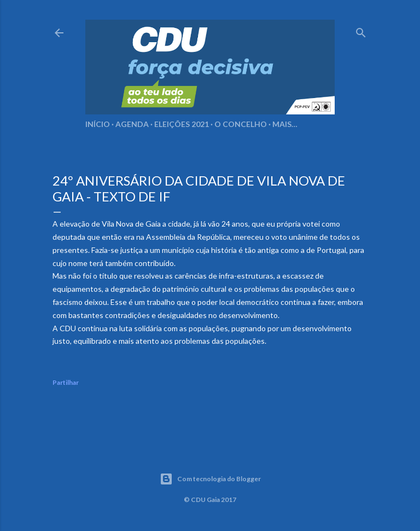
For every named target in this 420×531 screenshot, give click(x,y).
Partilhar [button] (66, 382)
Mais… (285, 124)
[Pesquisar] (361, 30)
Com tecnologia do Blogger (210, 479)
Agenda (132, 124)
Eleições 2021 (182, 124)
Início (98, 124)
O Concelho (241, 124)
